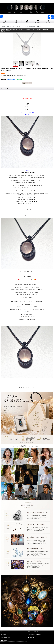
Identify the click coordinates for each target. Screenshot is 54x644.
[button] (2, 17)
